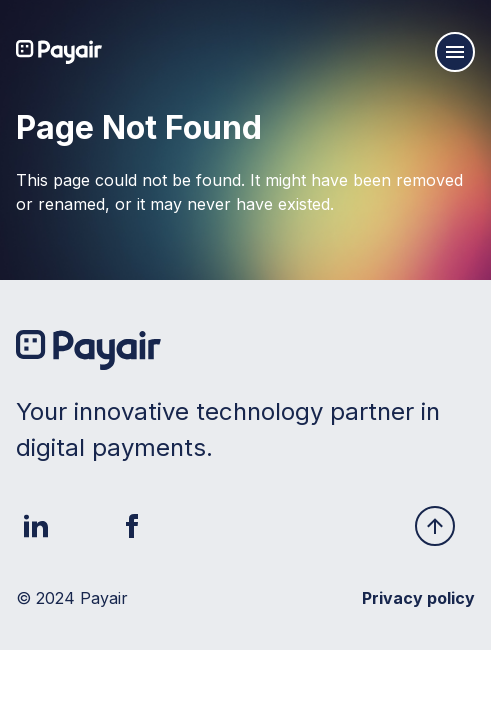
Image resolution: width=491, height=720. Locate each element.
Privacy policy (418, 598)
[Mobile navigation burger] (455, 52)
